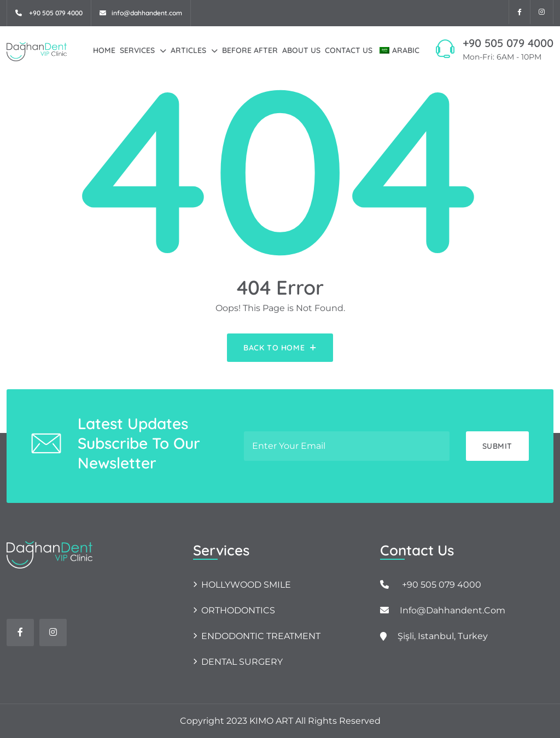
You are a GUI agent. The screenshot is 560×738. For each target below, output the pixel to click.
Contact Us (349, 50)
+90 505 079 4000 (508, 43)
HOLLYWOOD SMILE (246, 585)
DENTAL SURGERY (242, 662)
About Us (301, 50)
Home (104, 50)
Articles (188, 50)
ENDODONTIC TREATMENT (261, 636)
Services (137, 50)
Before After (250, 50)
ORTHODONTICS (238, 610)
